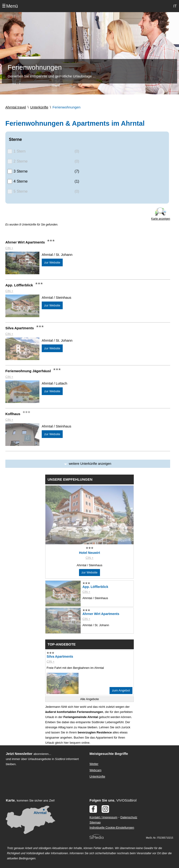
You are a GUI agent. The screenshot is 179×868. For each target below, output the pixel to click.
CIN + (9, 248)
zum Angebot (121, 690)
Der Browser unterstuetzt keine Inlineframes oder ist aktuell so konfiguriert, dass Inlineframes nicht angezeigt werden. (43, 797)
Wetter (94, 764)
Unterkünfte (97, 776)
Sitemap (95, 822)
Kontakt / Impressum (103, 817)
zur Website (52, 262)
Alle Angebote (89, 699)
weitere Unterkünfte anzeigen (90, 464)
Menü (12, 6)
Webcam (95, 770)
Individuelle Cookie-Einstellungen (112, 828)
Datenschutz (129, 817)
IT (175, 6)
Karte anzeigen (161, 219)
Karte (10, 800)
